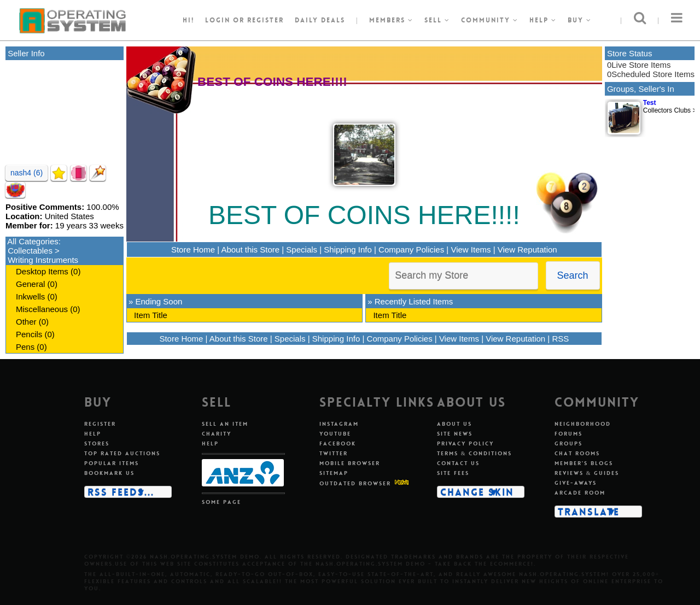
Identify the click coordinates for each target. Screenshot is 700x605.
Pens (25, 347)
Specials (302, 249)
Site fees (453, 473)
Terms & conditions (475, 453)
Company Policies (411, 249)
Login (218, 20)
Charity (217, 434)
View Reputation (527, 249)
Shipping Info (348, 249)
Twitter (334, 453)
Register (100, 424)
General (30, 284)
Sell (437, 20)
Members (391, 20)
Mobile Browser (350, 463)
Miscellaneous (42, 309)
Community (490, 20)
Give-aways (576, 483)
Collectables (30, 251)
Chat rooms (577, 453)
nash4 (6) (27, 173)
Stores (97, 444)
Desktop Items (42, 271)
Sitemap (334, 473)
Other (26, 322)
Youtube (335, 434)
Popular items (112, 463)
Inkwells (30, 296)
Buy (580, 20)
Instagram (339, 424)
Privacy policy (465, 444)
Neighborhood (583, 424)
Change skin (477, 492)
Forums (568, 434)
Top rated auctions (122, 453)
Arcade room (580, 493)
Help (543, 20)
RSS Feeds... (121, 492)
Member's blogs (584, 463)
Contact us (458, 463)
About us (454, 424)
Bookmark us (109, 473)
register (266, 20)
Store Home (193, 249)
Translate (589, 512)
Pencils (29, 334)
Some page (221, 502)
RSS (560, 339)
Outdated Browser (355, 483)
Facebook (338, 444)
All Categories (33, 241)
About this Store (250, 249)
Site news (455, 434)
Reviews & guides (587, 473)
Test (650, 103)
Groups (568, 444)
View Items (471, 249)
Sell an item (225, 424)
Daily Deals (320, 20)
